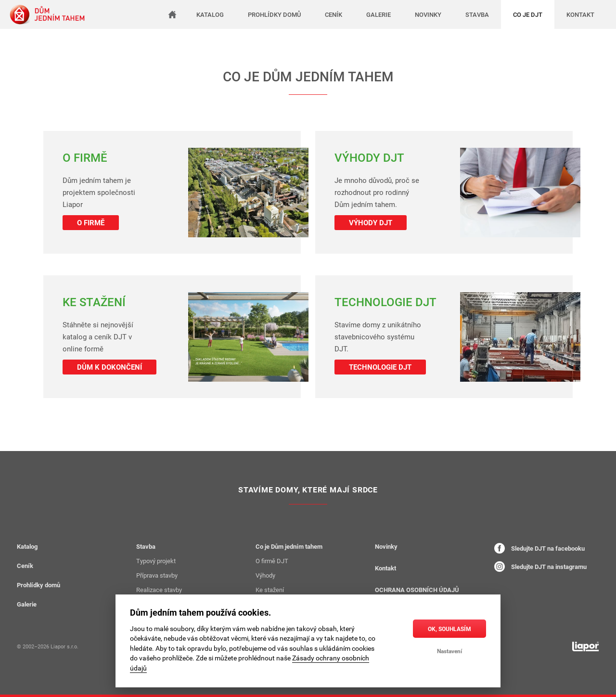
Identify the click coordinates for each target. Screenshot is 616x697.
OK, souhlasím (449, 629)
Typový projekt (156, 561)
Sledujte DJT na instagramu (540, 567)
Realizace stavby (159, 590)
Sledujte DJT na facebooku (539, 548)
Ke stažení (270, 590)
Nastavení (449, 651)
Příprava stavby (157, 575)
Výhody (265, 575)
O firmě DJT (272, 561)
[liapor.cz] (586, 646)
